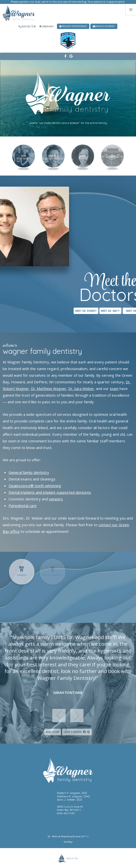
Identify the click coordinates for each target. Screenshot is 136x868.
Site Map (68, 842)
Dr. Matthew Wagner (49, 389)
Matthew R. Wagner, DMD (73, 797)
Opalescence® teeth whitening (35, 486)
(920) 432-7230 (27, 26)
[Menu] (131, 10)
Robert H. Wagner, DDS (72, 793)
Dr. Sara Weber (81, 389)
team (114, 389)
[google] (71, 56)
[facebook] (65, 56)
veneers (56, 499)
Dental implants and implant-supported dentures (50, 492)
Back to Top (68, 859)
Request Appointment (73, 26)
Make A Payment (104, 26)
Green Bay (47, 26)
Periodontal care (23, 506)
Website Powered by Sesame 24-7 (67, 837)
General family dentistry (29, 472)
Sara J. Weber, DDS (69, 800)
